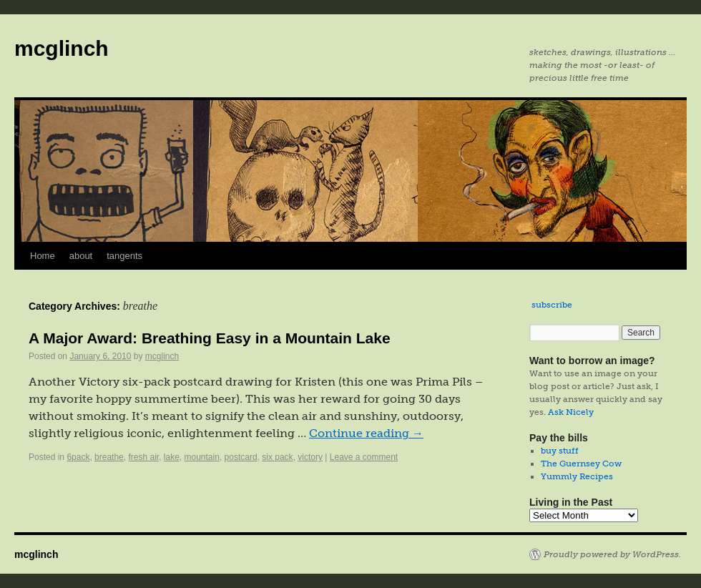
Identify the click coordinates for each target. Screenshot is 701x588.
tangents (124, 256)
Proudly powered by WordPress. (612, 554)
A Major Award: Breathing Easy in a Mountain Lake (210, 338)
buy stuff (560, 451)
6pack (78, 457)
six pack (277, 457)
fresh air (143, 457)
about (81, 256)
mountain (202, 457)
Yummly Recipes (577, 476)
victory (310, 457)
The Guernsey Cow (581, 464)
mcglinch (62, 48)
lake (172, 457)
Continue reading (366, 433)
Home (43, 256)
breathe (109, 457)
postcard (241, 457)
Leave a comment (364, 457)
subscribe (552, 305)
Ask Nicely (571, 412)
